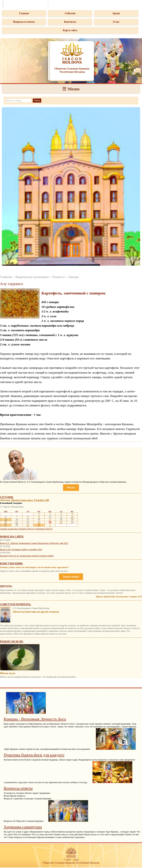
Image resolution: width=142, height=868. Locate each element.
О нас (116, 22)
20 (6, 522)
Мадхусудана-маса (22, 500)
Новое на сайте (12, 537)
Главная (24, 13)
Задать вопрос (71, 577)
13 (6, 520)
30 (39, 525)
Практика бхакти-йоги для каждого (34, 755)
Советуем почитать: (16, 604)
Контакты (70, 22)
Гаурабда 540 (42, 500)
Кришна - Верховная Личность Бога (35, 719)
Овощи (73, 277)
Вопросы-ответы (18, 788)
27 (6, 525)
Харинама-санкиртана (23, 827)
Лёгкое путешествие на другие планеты (36, 612)
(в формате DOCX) (43, 529)
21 (17, 522)
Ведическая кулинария (32, 277)
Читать (71, 487)
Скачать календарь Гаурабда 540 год (17, 529)
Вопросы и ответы (24, 22)
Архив (116, 13)
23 (39, 522)
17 (50, 520)
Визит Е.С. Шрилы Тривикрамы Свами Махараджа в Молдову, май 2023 (34, 543)
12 (72, 517)
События (70, 13)
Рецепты (59, 277)
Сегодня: (7, 497)
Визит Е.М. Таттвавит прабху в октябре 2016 (21, 549)
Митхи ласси (8, 673)
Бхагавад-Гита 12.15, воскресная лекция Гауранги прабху (27, 556)
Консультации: (12, 564)
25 (61, 522)
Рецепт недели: (12, 642)
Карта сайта (70, 30)
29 (28, 525)
